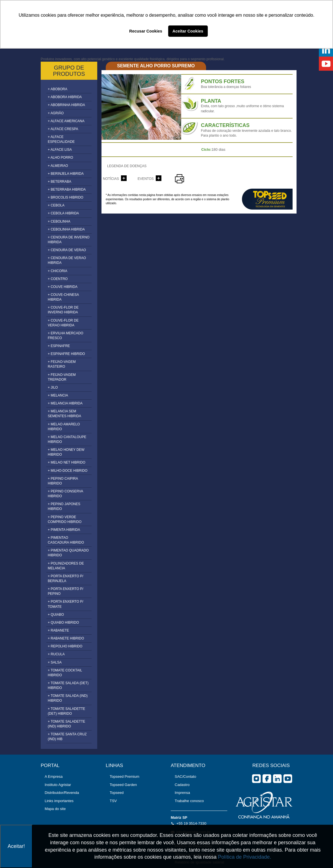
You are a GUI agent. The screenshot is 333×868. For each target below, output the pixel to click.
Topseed (117, 793)
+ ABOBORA (58, 89)
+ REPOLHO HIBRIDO (65, 646)
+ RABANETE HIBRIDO (66, 638)
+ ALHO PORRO (60, 158)
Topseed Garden (123, 785)
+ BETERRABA (60, 182)
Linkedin (277, 779)
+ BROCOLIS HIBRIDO (66, 197)
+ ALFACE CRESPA (63, 129)
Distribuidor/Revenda (62, 793)
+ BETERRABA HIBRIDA (67, 189)
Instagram (256, 779)
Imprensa (182, 793)
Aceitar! (16, 846)
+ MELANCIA (58, 395)
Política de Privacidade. (245, 857)
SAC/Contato (185, 777)
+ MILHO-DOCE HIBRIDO (68, 471)
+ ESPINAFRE (59, 346)
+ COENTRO (58, 279)
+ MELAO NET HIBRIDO (67, 462)
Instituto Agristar (58, 785)
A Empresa (54, 777)
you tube (288, 779)
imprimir (180, 179)
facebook (267, 779)
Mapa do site (55, 809)
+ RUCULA (56, 654)
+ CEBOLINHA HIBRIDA (66, 229)
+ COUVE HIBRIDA (63, 287)
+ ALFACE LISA (60, 150)
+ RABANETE (58, 630)
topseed (267, 199)
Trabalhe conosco (189, 801)
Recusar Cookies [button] (146, 31)
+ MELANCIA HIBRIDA (65, 403)
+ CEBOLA (56, 205)
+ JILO (53, 387)
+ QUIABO (56, 615)
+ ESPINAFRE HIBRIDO (66, 354)
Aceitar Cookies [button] (188, 31)
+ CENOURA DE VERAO (67, 250)
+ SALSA (55, 662)
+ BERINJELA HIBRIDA (66, 174)
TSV (113, 801)
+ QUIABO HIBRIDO (63, 623)
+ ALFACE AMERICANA (66, 121)
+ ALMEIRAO (58, 166)
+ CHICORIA (58, 271)
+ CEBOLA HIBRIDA (63, 213)
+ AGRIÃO (56, 113)
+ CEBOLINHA (59, 221)
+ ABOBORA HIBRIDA (65, 97)
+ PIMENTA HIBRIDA (64, 530)
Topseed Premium (125, 777)
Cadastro (182, 785)
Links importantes (59, 801)
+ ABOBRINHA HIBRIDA (66, 105)
